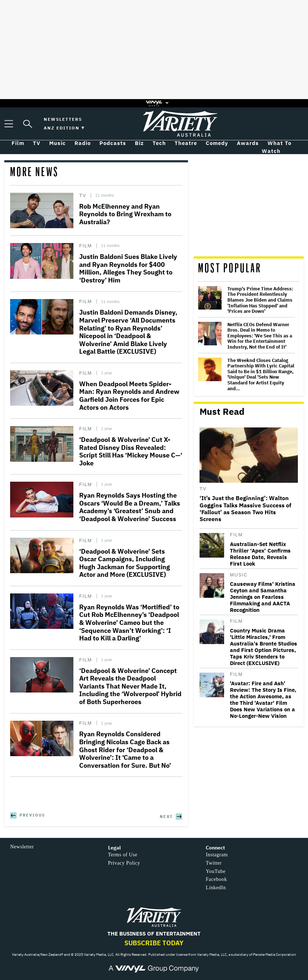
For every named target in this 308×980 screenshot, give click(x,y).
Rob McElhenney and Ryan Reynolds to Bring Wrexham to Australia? (125, 214)
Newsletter (22, 847)
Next (166, 817)
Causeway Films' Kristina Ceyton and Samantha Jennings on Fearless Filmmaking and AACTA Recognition (263, 597)
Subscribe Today (154, 943)
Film (86, 246)
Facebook (216, 879)
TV (83, 195)
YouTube (215, 871)
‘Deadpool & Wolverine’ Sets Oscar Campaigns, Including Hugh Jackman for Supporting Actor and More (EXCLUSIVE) (125, 563)
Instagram (217, 855)
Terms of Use (123, 855)
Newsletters (63, 119)
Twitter (214, 863)
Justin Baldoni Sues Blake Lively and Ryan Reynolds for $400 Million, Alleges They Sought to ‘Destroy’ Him (128, 268)
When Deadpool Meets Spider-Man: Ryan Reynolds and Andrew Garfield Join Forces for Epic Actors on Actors (129, 396)
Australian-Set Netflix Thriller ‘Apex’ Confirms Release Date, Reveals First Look (260, 554)
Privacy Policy (124, 863)
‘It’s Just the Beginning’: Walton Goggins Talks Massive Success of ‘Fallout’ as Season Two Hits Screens (245, 509)
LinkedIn (216, 888)
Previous (32, 815)
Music (239, 575)
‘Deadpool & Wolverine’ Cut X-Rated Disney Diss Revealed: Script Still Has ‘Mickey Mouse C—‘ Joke (131, 451)
